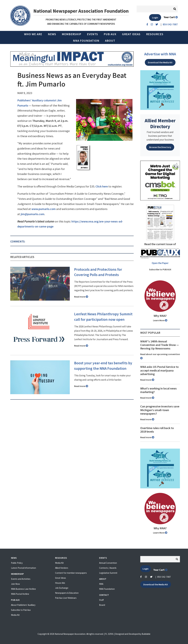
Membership (72, 34)
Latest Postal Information (23, 568)
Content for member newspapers (71, 573)
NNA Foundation (86, 41)
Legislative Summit (108, 573)
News (52, 34)
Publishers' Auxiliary (30, 100)
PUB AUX (110, 34)
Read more (81, 297)
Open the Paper (160, 263)
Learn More (160, 320)
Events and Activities (21, 579)
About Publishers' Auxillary (23, 605)
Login (155, 18)
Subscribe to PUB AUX (160, 269)
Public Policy (17, 563)
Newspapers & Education (67, 593)
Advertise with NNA (160, 54)
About (110, 41)
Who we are (33, 34)
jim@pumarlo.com (32, 214)
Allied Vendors (62, 568)
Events (92, 34)
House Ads (60, 583)
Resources (155, 34)
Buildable (146, 634)
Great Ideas (131, 34)
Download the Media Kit (160, 62)
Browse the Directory (160, 147)
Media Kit (15, 615)
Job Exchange (62, 588)
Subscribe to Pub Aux (21, 610)
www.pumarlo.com (44, 209)
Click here (102, 186)
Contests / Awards (108, 568)
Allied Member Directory (160, 123)
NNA (101, 584)
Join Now (15, 584)
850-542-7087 (164, 577)
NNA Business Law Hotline (23, 589)
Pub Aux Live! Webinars (66, 598)
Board (102, 605)
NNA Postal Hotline (20, 594)
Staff (101, 600)
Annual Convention (108, 563)
